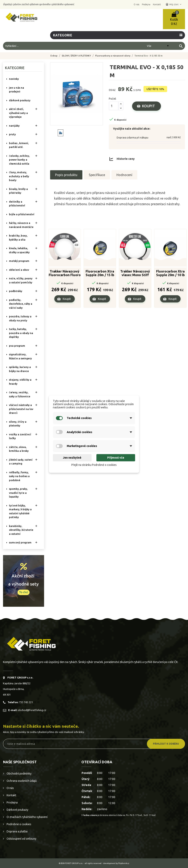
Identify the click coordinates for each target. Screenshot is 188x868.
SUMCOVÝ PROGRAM (20, 542)
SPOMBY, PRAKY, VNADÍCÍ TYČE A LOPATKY (18, 493)
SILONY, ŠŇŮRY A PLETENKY (18, 424)
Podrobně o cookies (19, 824)
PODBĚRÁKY (16, 291)
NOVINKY (14, 79)
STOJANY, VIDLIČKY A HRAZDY (20, 382)
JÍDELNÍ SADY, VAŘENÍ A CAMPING (21, 462)
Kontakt (11, 795)
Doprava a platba (17, 831)
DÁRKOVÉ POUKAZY (20, 100)
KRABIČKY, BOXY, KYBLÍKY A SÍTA (18, 238)
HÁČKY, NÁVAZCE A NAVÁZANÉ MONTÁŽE (21, 225)
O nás (10, 788)
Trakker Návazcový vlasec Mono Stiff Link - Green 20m (135, 273)
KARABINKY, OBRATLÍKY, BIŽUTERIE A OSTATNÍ (21, 530)
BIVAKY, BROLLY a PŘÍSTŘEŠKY (18, 191)
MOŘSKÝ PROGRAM (19, 261)
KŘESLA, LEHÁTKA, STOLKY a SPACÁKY (19, 250)
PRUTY (12, 134)
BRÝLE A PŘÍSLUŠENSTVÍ (22, 214)
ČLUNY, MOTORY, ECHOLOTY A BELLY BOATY (19, 176)
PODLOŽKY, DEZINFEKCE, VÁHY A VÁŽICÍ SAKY (21, 304)
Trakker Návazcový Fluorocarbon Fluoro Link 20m (65, 273)
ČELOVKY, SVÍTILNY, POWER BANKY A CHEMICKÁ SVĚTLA (19, 160)
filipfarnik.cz (124, 863)
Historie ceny (126, 159)
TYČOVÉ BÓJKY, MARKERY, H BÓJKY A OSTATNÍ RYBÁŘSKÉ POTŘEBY (20, 511)
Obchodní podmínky (19, 774)
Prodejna (12, 802)
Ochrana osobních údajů (21, 781)
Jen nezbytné (72, 458)
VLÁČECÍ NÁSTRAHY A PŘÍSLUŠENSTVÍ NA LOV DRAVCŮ (21, 409)
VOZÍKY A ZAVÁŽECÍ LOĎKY (20, 436)
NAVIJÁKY (14, 126)
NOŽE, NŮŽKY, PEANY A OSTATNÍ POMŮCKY (21, 280)
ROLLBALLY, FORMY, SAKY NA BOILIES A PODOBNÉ (19, 476)
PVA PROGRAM (17, 346)
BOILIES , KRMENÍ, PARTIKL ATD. (19, 145)
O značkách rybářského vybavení (27, 817)
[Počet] (114, 106)
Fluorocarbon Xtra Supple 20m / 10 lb (170, 273)
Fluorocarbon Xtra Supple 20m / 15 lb (100, 273)
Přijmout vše (116, 458)
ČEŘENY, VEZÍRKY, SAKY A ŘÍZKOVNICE (20, 394)
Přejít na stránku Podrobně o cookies (94, 465)
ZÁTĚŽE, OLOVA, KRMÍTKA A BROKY (19, 449)
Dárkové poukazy (17, 810)
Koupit (149, 106)
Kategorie (63, 35)
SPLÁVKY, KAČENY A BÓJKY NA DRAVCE (20, 369)
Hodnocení (124, 175)
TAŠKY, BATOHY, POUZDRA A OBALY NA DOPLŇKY (21, 333)
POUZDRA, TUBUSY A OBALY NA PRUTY (20, 318)
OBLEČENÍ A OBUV (19, 270)
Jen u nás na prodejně (17, 90)
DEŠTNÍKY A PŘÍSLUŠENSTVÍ (17, 204)
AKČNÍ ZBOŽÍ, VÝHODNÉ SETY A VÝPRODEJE (18, 113)
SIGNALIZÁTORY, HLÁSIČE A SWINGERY (20, 356)
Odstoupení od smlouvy (21, 839)
